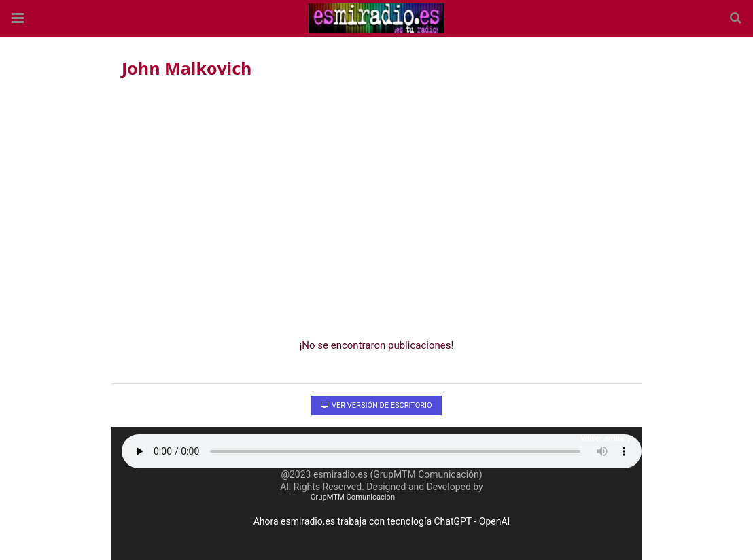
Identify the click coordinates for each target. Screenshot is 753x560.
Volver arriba (606, 439)
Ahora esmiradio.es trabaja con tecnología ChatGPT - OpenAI (382, 521)
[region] (376, 205)
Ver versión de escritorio (376, 405)
